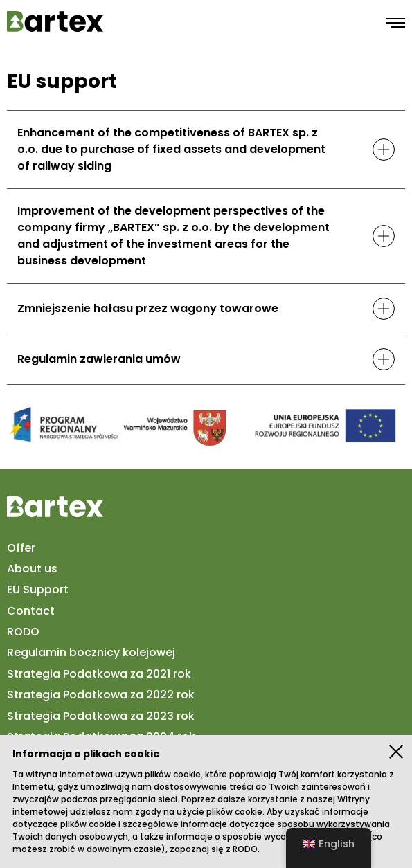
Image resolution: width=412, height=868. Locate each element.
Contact (31, 611)
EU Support (38, 590)
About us (32, 569)
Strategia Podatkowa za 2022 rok (101, 695)
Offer (21, 548)
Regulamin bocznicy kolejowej (91, 653)
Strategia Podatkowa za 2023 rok (101, 716)
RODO (245, 849)
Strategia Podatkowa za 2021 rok (99, 674)
